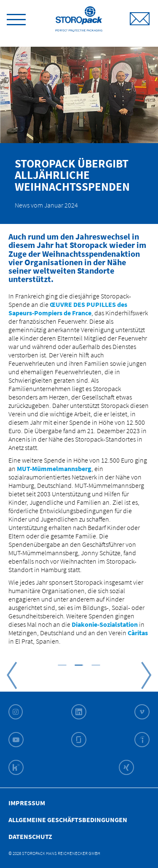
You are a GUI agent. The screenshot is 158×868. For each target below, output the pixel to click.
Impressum (27, 803)
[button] (62, 665)
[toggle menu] (16, 18)
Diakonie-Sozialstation (105, 624)
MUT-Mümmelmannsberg (54, 469)
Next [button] (146, 675)
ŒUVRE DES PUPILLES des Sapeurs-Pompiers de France (68, 309)
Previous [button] (12, 675)
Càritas (138, 633)
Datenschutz (30, 836)
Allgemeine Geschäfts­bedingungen (68, 820)
